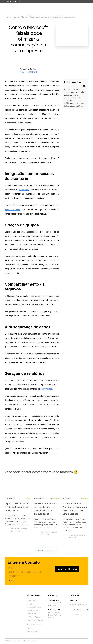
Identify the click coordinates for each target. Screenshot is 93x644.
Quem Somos (32, 601)
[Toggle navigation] (87, 9)
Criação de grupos (73, 95)
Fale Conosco (32, 632)
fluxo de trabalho (13, 210)
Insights (29, 628)
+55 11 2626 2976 (79, 604)
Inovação (56, 499)
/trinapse (76, 614)
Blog (9, 17)
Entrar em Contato (67, 569)
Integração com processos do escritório (75, 91)
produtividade (46, 389)
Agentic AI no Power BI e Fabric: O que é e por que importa (17, 507)
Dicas (28, 499)
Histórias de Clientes (34, 625)
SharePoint (23, 190)
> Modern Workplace (35, 617)
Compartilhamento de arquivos (75, 99)
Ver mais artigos (47, 550)
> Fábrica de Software (36, 620)
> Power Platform (34, 607)
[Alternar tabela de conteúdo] (83, 86)
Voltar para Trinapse (13, 2)
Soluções (30, 604)
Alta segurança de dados (76, 103)
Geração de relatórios (74, 106)
